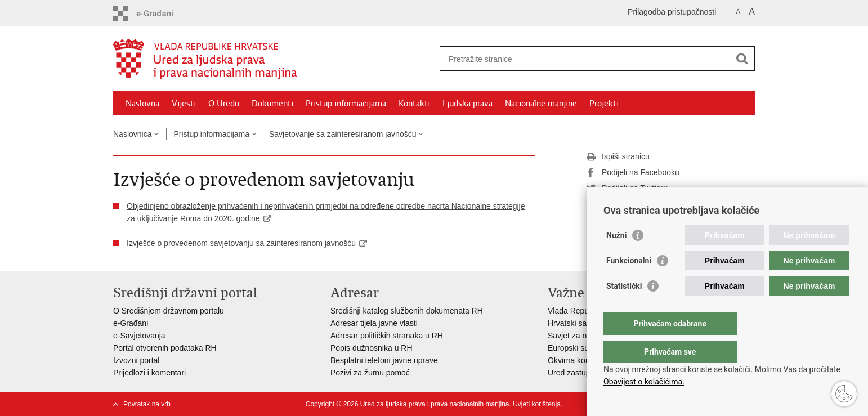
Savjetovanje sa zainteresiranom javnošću (343, 134)
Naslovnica (132, 134)
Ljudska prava (467, 104)
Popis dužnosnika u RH (372, 348)
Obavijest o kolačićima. (644, 382)
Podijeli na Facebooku (633, 173)
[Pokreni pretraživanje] (742, 59)
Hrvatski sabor (573, 323)
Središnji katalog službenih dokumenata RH (407, 311)
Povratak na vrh (147, 404)
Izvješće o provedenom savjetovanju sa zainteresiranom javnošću (241, 243)
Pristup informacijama (346, 104)
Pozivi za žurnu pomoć (370, 373)
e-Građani (131, 323)
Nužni (616, 258)
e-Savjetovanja (139, 336)
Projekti (604, 104)
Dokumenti (272, 104)
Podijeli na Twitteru (627, 189)
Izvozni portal (136, 360)
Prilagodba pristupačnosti (672, 12)
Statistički (624, 308)
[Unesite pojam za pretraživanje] (585, 59)
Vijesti (184, 104)
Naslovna (142, 104)
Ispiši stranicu (618, 157)
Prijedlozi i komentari (149, 373)
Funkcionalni (629, 283)
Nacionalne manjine (541, 104)
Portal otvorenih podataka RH (165, 348)
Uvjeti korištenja (537, 404)
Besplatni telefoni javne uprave (384, 360)
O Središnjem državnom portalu (169, 311)
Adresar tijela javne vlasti (374, 323)
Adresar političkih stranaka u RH (387, 336)
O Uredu (224, 104)
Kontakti (414, 104)
